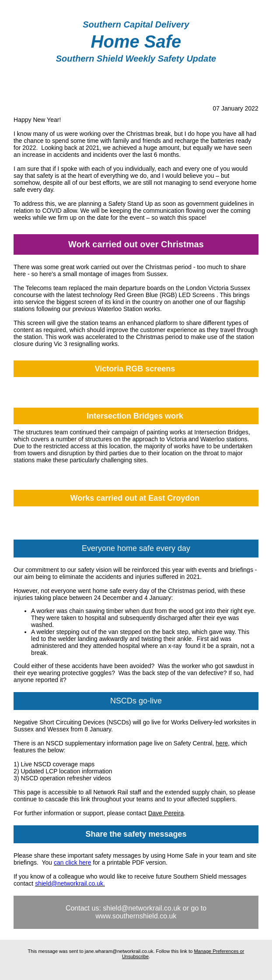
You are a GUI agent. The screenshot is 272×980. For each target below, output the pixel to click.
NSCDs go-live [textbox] (136, 701)
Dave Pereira (166, 813)
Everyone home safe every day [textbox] (136, 548)
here (222, 743)
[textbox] (136, 25)
